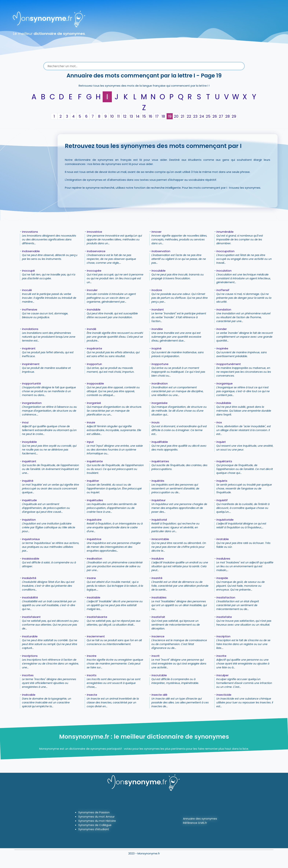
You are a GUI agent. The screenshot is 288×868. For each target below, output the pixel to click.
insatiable (94, 597)
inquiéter (93, 481)
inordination (160, 383)
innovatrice (95, 232)
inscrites (28, 675)
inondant (158, 309)
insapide (222, 578)
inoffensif (223, 290)
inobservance (96, 251)
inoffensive (30, 309)
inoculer (92, 290)
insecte (92, 695)
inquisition (29, 520)
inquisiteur (159, 500)
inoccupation (225, 251)
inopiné (157, 348)
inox (219, 422)
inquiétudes (95, 500)
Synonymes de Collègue (95, 825)
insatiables (159, 597)
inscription (223, 636)
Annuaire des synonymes (200, 819)
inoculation (224, 271)
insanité (157, 578)
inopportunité (32, 383)
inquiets (222, 481)
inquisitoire (94, 520)
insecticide (224, 695)
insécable (29, 695)
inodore (157, 290)
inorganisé (94, 403)
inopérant (29, 348)
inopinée (222, 348)
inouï (25, 422)
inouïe (91, 422)
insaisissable (31, 559)
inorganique (225, 383)
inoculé (27, 290)
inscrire (92, 656)
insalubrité (29, 578)
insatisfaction (226, 597)
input (90, 442)
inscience (158, 636)
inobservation (161, 251)
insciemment (96, 636)
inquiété (28, 481)
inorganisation (32, 403)
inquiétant (29, 461)
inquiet (221, 442)
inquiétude (30, 500)
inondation (224, 309)
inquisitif (222, 500)
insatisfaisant (31, 617)
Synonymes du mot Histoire (97, 821)
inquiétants (224, 461)
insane (91, 578)
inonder (222, 329)
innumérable (225, 232)
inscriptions (30, 656)
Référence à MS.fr (195, 823)
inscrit (156, 656)
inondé (92, 329)
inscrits (92, 675)
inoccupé (29, 271)
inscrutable (159, 675)
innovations (30, 232)
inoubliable (224, 403)
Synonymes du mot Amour (96, 817)
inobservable (31, 251)
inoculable (159, 271)
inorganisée (160, 403)
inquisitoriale (225, 520)
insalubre (158, 559)
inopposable (95, 383)
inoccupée (94, 271)
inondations (30, 329)
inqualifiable (160, 442)
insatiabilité (30, 597)
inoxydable (30, 442)
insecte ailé (159, 695)
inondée (157, 329)
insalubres (223, 559)
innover (157, 232)
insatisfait (158, 617)
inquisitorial (159, 520)
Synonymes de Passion (94, 812)
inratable (223, 539)
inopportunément (229, 364)
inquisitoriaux (31, 539)
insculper (223, 675)
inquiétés (158, 481)
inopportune (160, 364)
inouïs (156, 422)
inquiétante (95, 461)
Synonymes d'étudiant (94, 829)
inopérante (95, 348)
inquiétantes (160, 461)
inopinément (31, 364)
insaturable (30, 636)
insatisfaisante (97, 617)
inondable (94, 309)
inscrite (221, 656)
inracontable (160, 539)
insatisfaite (224, 617)
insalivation (95, 559)
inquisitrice (94, 539)
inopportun (94, 364)
